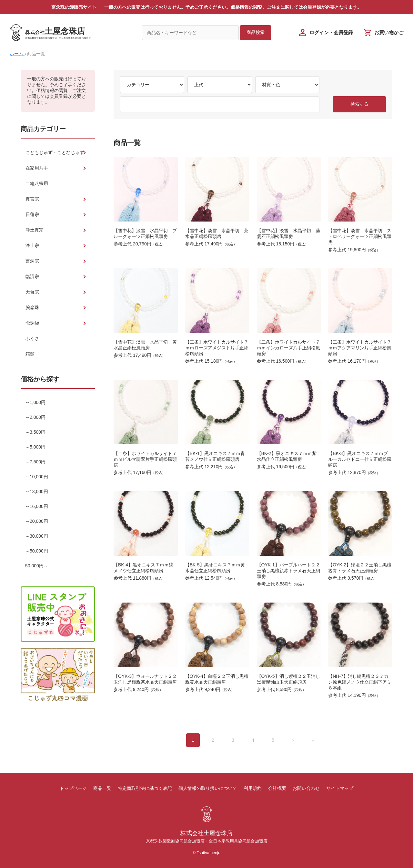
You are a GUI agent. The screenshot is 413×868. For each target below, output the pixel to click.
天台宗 (32, 292)
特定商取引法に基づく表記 (145, 788)
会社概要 (277, 788)
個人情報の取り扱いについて (208, 788)
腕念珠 (32, 307)
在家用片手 (37, 168)
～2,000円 (35, 417)
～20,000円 (37, 521)
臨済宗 (32, 276)
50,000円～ (37, 566)
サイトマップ (340, 788)
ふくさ (32, 338)
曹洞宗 (32, 261)
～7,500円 (35, 462)
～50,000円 (37, 551)
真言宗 (32, 199)
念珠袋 (32, 323)
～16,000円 (37, 506)
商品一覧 (102, 788)
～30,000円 (37, 536)
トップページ (73, 788)
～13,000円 (37, 491)
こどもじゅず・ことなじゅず (55, 152)
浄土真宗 (35, 230)
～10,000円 (37, 477)
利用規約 (253, 788)
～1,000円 (35, 402)
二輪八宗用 (37, 183)
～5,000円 (35, 447)
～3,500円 (35, 432)
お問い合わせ (306, 788)
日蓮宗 (32, 214)
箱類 (30, 354)
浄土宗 (32, 245)
